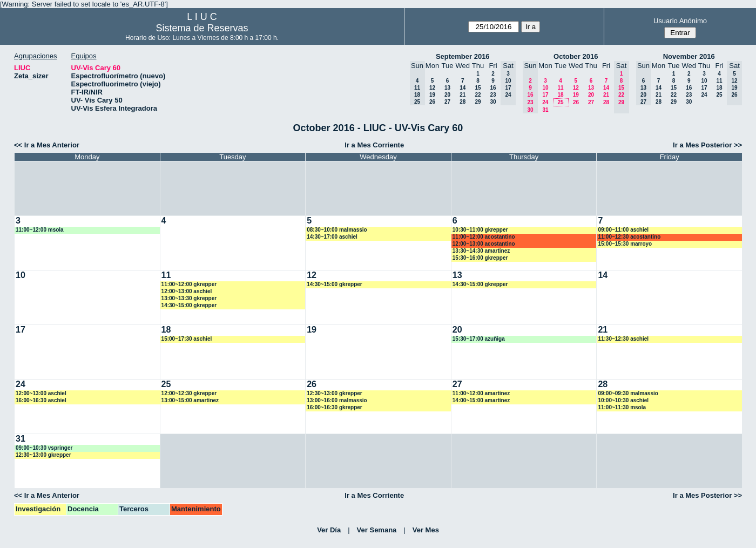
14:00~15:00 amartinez (481, 400)
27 (447, 102)
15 (478, 88)
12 (432, 88)
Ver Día (329, 530)
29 (478, 102)
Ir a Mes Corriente (374, 145)
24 (545, 102)
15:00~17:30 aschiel (187, 339)
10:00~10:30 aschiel (623, 400)
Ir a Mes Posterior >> (707, 145)
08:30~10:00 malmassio (337, 230)
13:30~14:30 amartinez (481, 251)
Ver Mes (426, 530)
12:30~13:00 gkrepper (335, 393)
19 (432, 95)
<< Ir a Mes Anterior (47, 145)
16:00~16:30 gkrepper (335, 407)
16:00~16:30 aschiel (41, 400)
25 (560, 102)
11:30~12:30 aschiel (623, 339)
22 (478, 95)
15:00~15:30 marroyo (625, 244)
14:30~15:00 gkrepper (189, 305)
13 (447, 88)
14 (463, 88)
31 (545, 110)
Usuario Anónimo (680, 21)
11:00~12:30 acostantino (629, 237)
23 (493, 95)
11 (560, 88)
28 (463, 102)
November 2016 (689, 56)
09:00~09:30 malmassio (628, 393)
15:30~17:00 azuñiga (479, 339)
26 (432, 102)
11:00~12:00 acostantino (484, 237)
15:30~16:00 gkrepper (480, 258)
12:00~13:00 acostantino (484, 244)
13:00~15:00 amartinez (190, 400)
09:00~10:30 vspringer (44, 448)
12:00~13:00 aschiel (187, 291)
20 (447, 95)
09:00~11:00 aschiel (623, 230)
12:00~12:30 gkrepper (189, 393)
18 (560, 95)
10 (545, 88)
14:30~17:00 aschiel (332, 237)
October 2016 (576, 56)
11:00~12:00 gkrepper (189, 284)
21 (463, 95)
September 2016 (463, 56)
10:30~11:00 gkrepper (480, 230)
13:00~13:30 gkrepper (189, 298)
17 (545, 95)
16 (493, 88)
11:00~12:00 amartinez (481, 393)
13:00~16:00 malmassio (337, 400)
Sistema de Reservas (202, 28)
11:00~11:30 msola (622, 407)
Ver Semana (377, 530)
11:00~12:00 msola (40, 230)
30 (493, 102)
